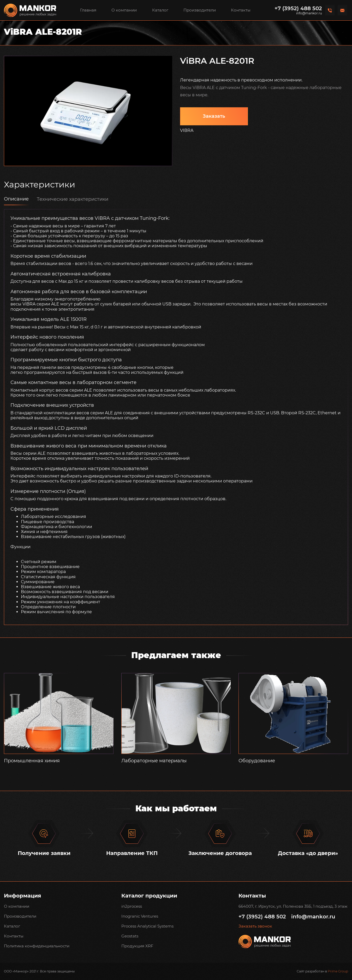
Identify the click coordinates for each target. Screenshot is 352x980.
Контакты (241, 10)
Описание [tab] (16, 199)
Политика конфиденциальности (37, 946)
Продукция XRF (137, 946)
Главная (88, 10)
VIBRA (187, 130)
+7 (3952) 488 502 (298, 8)
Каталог (160, 10)
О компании (124, 10)
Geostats (130, 936)
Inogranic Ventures (140, 916)
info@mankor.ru (309, 13)
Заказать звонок (255, 926)
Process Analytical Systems (147, 926)
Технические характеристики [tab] (73, 199)
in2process (132, 906)
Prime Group (338, 971)
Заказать (214, 116)
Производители (200, 10)
